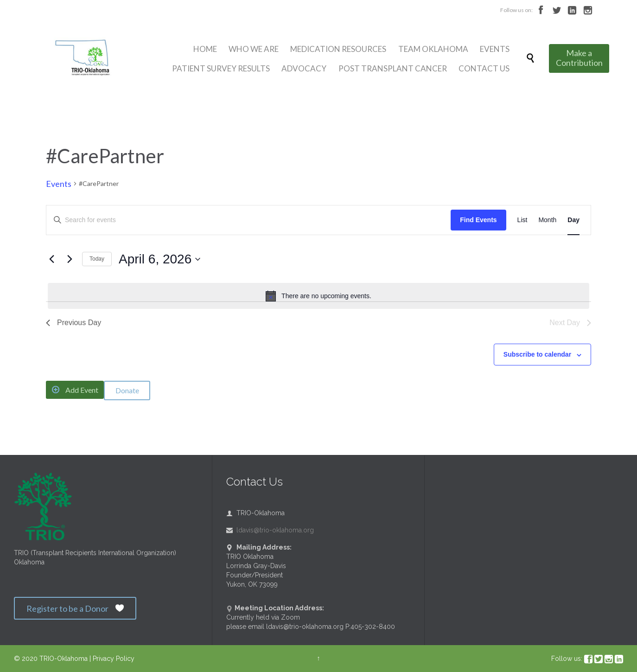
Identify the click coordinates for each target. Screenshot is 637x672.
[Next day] (70, 259)
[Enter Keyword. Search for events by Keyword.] (248, 220)
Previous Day (73, 323)
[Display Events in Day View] (573, 220)
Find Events (478, 220)
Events (59, 184)
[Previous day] (51, 259)
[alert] (318, 296)
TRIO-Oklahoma (64, 659)
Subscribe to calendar (537, 354)
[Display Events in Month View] (547, 220)
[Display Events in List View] (522, 220)
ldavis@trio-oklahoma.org (270, 530)
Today (97, 259)
